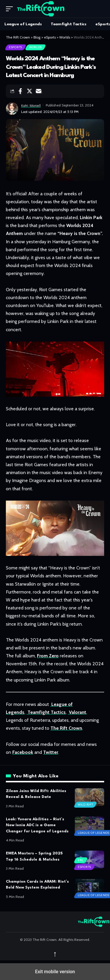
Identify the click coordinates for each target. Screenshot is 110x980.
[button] (11, 9)
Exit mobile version (55, 972)
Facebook (23, 752)
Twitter (51, 752)
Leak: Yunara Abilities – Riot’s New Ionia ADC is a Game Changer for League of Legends (37, 825)
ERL (81, 860)
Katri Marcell (31, 105)
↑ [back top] (55, 954)
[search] (100, 9)
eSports (16, 47)
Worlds (35, 47)
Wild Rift (85, 805)
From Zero (48, 656)
